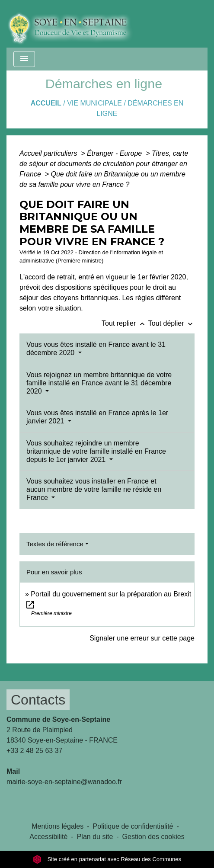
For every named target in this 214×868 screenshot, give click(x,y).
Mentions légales (57, 826)
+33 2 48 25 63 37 (34, 751)
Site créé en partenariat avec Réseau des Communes (107, 859)
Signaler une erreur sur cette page (142, 638)
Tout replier (125, 323)
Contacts (38, 700)
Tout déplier (171, 323)
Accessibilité (48, 837)
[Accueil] (76, 24)
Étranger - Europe (115, 153)
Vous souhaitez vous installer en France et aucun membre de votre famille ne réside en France (94, 489)
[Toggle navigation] (24, 59)
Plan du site (95, 837)
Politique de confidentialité (133, 826)
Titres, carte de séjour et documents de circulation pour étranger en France (104, 164)
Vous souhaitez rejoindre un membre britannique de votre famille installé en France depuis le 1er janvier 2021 (96, 451)
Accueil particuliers (49, 153)
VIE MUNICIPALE (94, 103)
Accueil (46, 103)
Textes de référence (55, 544)
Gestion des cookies (153, 837)
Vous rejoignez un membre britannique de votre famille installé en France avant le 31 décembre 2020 (99, 383)
